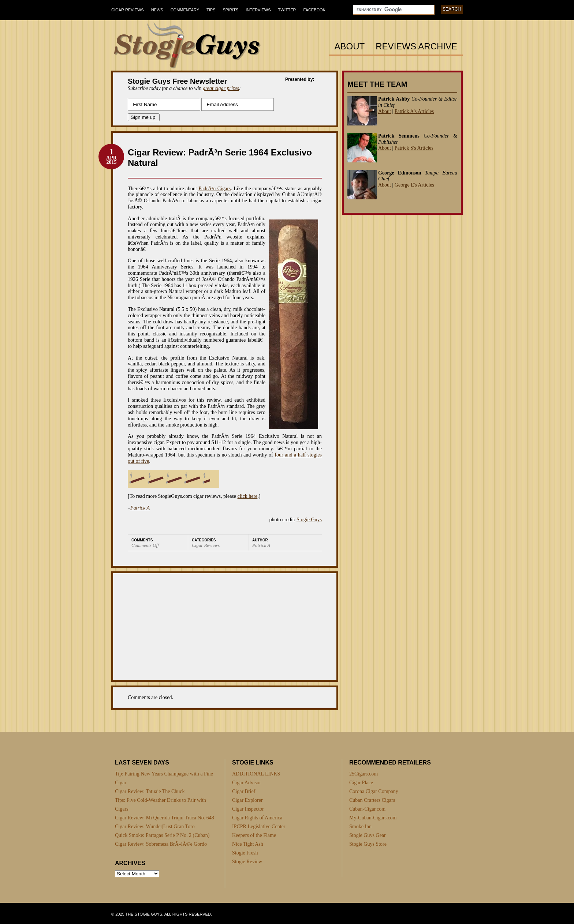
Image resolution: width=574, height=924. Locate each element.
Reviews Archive (416, 47)
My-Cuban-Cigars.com (373, 818)
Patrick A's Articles (414, 111)
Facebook (314, 10)
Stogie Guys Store (368, 844)
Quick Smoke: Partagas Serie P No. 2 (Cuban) (162, 835)
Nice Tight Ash (248, 844)
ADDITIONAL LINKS (256, 774)
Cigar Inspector (248, 809)
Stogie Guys (309, 520)
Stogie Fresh (245, 853)
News (157, 10)
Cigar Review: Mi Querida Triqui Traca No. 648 (165, 818)
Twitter (287, 10)
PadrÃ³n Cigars (215, 189)
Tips (211, 10)
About (350, 47)
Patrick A (140, 508)
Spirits (231, 10)
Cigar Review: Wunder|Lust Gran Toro (155, 827)
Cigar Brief (244, 791)
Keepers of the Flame (254, 835)
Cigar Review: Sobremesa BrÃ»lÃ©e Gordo (161, 844)
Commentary (185, 10)
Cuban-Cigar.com (367, 809)
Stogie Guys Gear (368, 835)
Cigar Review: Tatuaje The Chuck (150, 791)
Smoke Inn (360, 827)
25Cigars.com (364, 774)
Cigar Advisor (247, 783)
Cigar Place (361, 783)
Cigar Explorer (247, 800)
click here (248, 496)
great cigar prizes (221, 88)
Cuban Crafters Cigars (372, 800)
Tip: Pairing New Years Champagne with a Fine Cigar (164, 778)
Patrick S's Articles (414, 148)
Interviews (258, 10)
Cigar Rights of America (257, 818)
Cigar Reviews (128, 10)
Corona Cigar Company (374, 791)
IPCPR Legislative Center (259, 827)
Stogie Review (247, 862)
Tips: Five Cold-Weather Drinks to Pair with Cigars (161, 805)
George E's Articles (414, 185)
